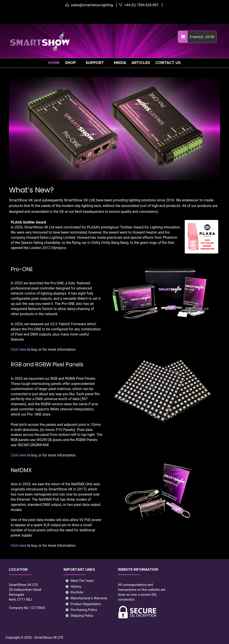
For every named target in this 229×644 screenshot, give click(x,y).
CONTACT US (168, 63)
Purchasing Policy (84, 610)
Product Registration (86, 604)
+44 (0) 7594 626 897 (141, 5)
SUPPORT (95, 63)
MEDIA (120, 63)
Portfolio (77, 592)
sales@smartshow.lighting (92, 5)
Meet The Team (82, 581)
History (76, 587)
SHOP (70, 63)
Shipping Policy (82, 616)
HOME (54, 63)
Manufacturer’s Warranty (89, 598)
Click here (19, 349)
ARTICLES (141, 63)
